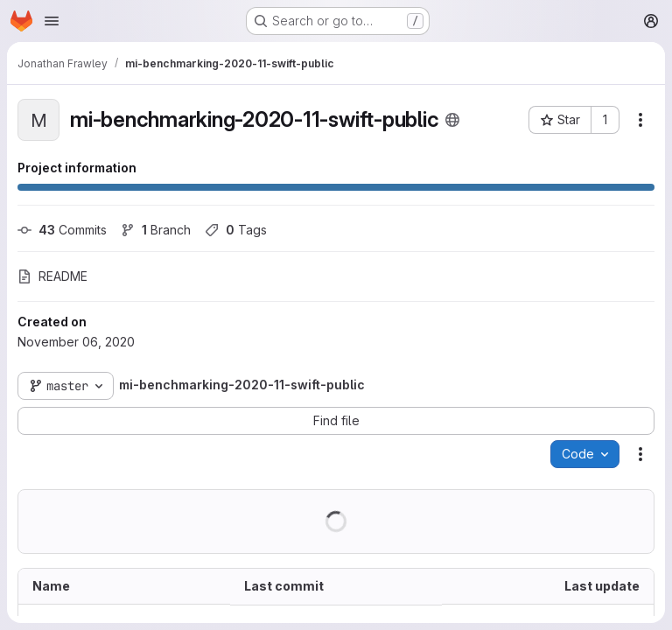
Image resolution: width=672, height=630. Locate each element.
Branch (156, 230)
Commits (62, 230)
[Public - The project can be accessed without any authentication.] (452, 120)
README (52, 276)
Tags (236, 230)
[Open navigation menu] (52, 21)
